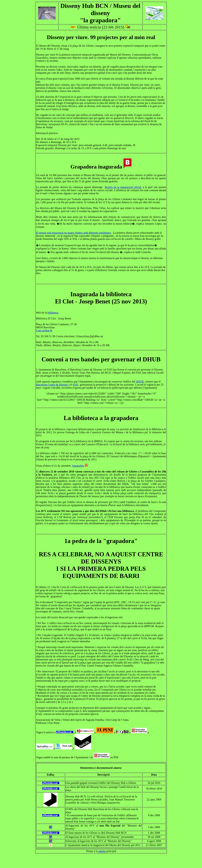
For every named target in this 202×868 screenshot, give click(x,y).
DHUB (140, 382)
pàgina (102, 851)
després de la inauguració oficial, (124, 187)
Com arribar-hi (44, 330)
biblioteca (53, 313)
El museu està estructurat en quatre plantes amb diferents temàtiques (74, 233)
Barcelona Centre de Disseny (52, 385)
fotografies (78, 466)
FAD (76, 385)
